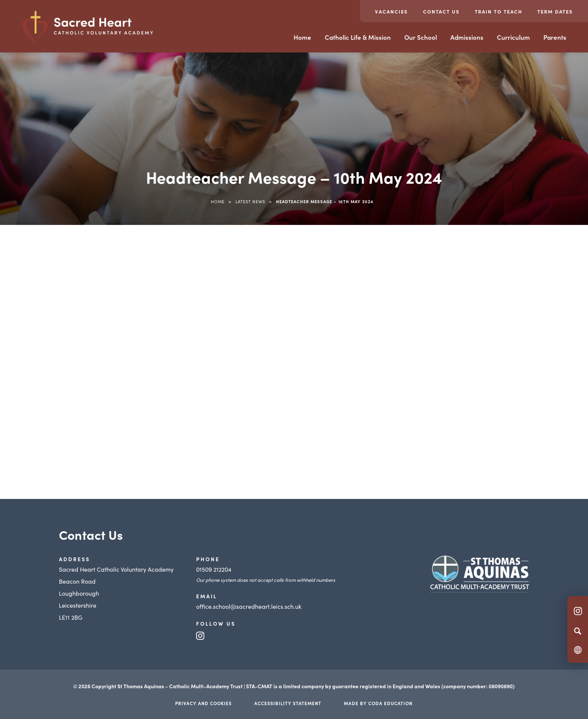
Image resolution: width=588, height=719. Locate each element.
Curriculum (513, 37)
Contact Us (441, 11)
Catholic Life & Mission (358, 37)
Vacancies (391, 11)
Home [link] (218, 201)
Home (302, 37)
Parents (555, 37)
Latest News (250, 201)
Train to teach (499, 11)
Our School (421, 37)
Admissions (467, 37)
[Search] (578, 631)
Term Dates (555, 11)
